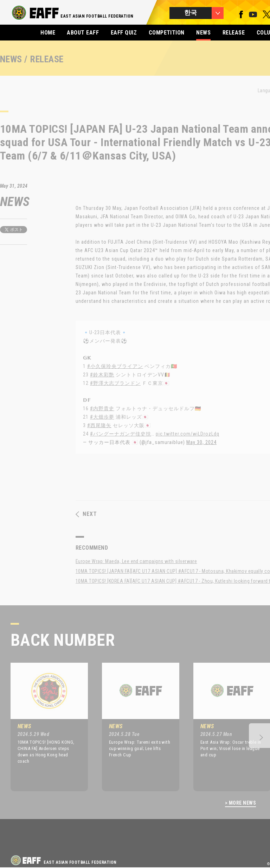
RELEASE (234, 33)
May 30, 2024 (201, 442)
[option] (44, 727)
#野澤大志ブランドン (115, 383)
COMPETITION (167, 33)
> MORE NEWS (240, 803)
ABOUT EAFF (83, 33)
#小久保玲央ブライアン (115, 366)
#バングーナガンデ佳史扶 (121, 434)
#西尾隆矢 (99, 425)
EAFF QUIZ (124, 33)
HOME (48, 33)
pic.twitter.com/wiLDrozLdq (188, 434)
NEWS (203, 33)
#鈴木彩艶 (102, 375)
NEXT (86, 514)
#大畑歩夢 (102, 417)
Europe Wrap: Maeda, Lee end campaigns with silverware (136, 561)
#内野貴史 (102, 408)
